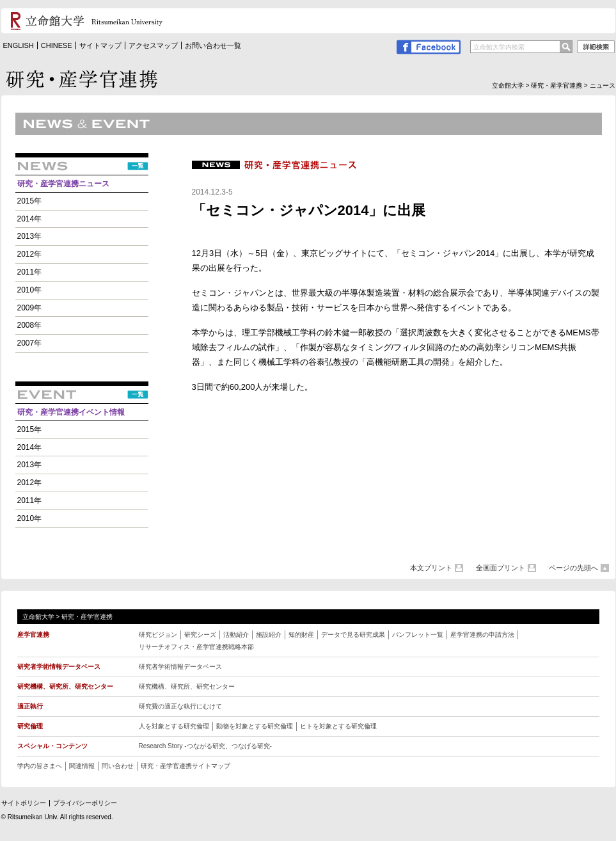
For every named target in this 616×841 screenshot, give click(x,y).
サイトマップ (100, 45)
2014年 (30, 219)
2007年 (30, 343)
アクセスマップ (153, 45)
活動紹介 (236, 635)
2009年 (30, 308)
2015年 (30, 201)
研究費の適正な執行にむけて (180, 706)
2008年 (30, 325)
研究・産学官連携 (557, 85)
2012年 (30, 254)
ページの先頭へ (573, 568)
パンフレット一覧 (418, 635)
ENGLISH (19, 45)
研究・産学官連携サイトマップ (186, 766)
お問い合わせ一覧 (213, 45)
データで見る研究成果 (353, 635)
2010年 (30, 290)
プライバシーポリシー (85, 803)
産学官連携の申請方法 (482, 635)
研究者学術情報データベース (180, 667)
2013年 (30, 236)
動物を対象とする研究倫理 (255, 726)
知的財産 (301, 635)
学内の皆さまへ (40, 766)
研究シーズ (200, 635)
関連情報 (82, 766)
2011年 (30, 272)
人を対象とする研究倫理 (174, 726)
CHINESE (57, 45)
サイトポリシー (24, 803)
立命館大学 (508, 85)
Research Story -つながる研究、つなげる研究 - (205, 746)
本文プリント (431, 568)
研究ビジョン (158, 635)
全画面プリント (501, 568)
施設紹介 (269, 635)
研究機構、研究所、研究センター (187, 686)
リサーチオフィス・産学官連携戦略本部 (196, 647)
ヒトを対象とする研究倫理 (338, 726)
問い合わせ (118, 766)
